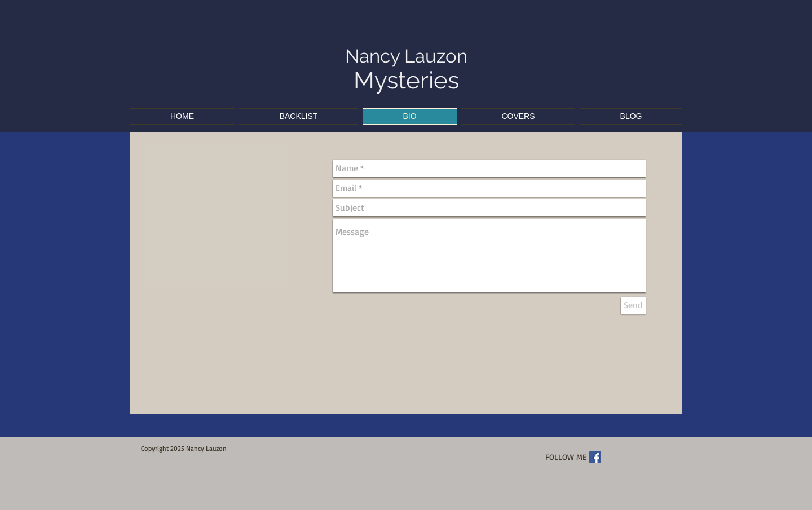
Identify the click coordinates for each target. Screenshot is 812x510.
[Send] (633, 305)
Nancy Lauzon (406, 56)
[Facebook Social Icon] (595, 457)
